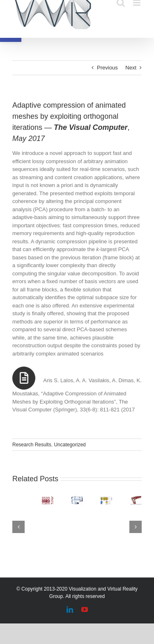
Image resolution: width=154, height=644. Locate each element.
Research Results (32, 445)
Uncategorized (70, 445)
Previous (107, 68)
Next (131, 68)
